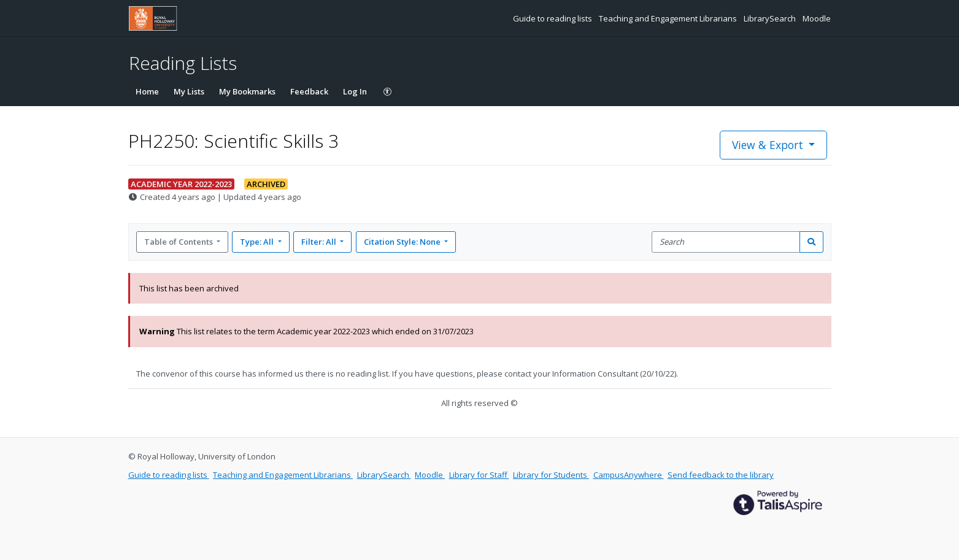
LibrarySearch (771, 18)
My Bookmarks (247, 91)
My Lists (189, 91)
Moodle (817, 18)
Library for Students (551, 475)
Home (147, 91)
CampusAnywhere (629, 475)
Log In (355, 91)
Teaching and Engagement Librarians (669, 18)
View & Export (769, 145)
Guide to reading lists (553, 18)
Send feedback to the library (721, 475)
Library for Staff (479, 475)
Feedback (309, 91)
